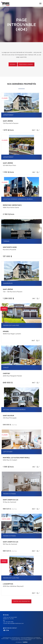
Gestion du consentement (25, 640)
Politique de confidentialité (28, 639)
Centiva (25, 642)
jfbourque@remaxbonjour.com (16, 623)
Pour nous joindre (26, 64)
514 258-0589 (10, 622)
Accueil (13, 64)
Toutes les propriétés (22, 601)
